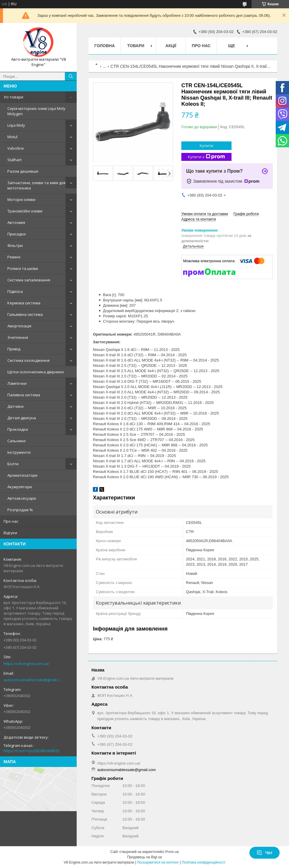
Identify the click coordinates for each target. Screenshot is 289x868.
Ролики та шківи (23, 268)
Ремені (14, 257)
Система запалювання (29, 280)
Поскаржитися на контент (158, 862)
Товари (136, 46)
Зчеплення (18, 337)
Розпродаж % (20, 510)
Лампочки (17, 383)
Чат (265, 853)
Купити (206, 146)
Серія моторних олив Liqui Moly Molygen (36, 111)
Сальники (17, 441)
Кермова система (24, 303)
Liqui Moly (16, 125)
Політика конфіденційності (203, 862)
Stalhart (14, 160)
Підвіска (15, 291)
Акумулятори (20, 487)
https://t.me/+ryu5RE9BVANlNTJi (31, 751)
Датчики (15, 406)
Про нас (11, 521)
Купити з (206, 157)
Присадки (17, 234)
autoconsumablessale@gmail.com (34, 680)
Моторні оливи (21, 199)
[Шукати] (71, 76)
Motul (12, 137)
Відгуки (10, 533)
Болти (13, 464)
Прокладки (18, 429)
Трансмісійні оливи (25, 211)
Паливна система (24, 395)
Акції (171, 46)
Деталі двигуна (22, 418)
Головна (105, 46)
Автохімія (16, 222)
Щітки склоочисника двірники (36, 372)
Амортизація (19, 326)
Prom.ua (172, 852)
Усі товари (13, 97)
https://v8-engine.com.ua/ (27, 664)
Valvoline (16, 148)
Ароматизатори (22, 475)
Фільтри (15, 245)
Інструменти (19, 452)
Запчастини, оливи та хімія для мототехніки (36, 185)
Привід (14, 349)
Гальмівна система (25, 314)
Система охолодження (28, 360)
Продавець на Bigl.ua (144, 857)
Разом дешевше (23, 171)
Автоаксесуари (22, 498)
